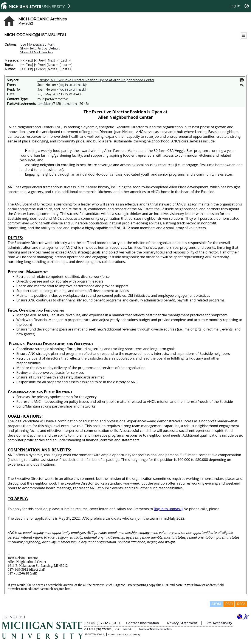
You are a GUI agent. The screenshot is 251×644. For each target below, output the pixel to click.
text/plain (44, 104)
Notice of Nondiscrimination (155, 629)
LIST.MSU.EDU (14, 617)
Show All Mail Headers (37, 52)
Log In (235, 6)
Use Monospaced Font (37, 45)
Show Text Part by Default (40, 48)
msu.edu (127, 629)
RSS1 (229, 604)
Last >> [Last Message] (66, 60)
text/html (70, 104)
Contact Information (143, 623)
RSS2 (241, 604)
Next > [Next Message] (53, 60)
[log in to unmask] (72, 85)
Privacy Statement (182, 623)
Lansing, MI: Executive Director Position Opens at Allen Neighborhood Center (96, 80)
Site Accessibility (219, 623)
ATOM (216, 604)
